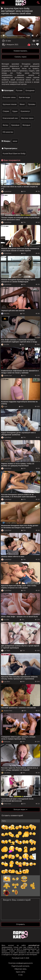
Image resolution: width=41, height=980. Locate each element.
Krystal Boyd (6, 191)
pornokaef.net (34, 945)
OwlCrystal (6, 742)
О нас (21, 975)
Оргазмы (32, 104)
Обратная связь (20, 969)
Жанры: (7, 141)
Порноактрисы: (11, 148)
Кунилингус (25, 111)
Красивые (15, 125)
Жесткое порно (27, 118)
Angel (4, 407)
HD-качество (8, 132)
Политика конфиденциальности (20, 963)
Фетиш (5, 125)
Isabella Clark (7, 376)
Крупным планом (10, 104)
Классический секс (10, 118)
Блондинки (30, 90)
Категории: (9, 90)
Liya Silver (6, 682)
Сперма (6, 111)
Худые (15, 111)
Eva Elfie (5, 345)
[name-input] (20, 821)
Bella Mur (5, 314)
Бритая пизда (24, 97)
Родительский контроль (21, 966)
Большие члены (9, 97)
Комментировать (20, 51)
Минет (22, 104)
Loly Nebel (6, 773)
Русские (19, 90)
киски (15, 141)
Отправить (20, 924)
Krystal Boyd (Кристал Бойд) (14, 153)
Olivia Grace (6, 804)
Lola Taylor (6, 651)
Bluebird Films (7, 711)
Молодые (26, 125)
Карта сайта (21, 972)
